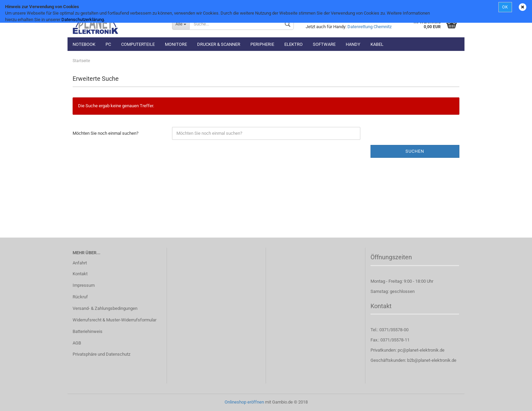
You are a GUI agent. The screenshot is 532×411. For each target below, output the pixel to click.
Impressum (84, 285)
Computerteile (138, 44)
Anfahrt (80, 263)
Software (324, 44)
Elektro (293, 44)
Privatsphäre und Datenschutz (101, 354)
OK (505, 7)
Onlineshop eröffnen (244, 402)
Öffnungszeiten (391, 257)
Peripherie (262, 44)
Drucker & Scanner (219, 44)
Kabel (377, 44)
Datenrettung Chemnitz (369, 27)
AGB (77, 343)
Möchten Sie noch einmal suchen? (106, 133)
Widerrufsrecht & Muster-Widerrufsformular (115, 320)
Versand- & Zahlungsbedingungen (105, 308)
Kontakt (80, 274)
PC (108, 44)
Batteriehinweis (88, 331)
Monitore (176, 44)
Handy (353, 44)
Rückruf (80, 297)
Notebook (84, 44)
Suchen (415, 151)
